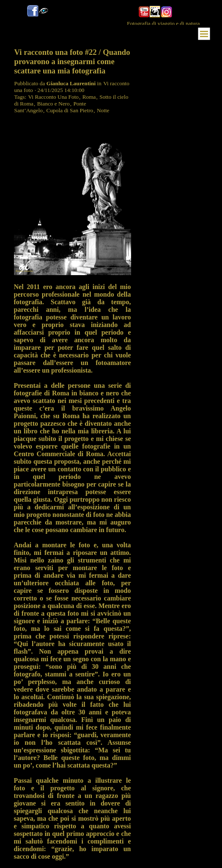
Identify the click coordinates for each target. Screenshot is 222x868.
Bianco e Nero (53, 104)
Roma (89, 97)
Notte (103, 110)
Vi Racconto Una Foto (54, 97)
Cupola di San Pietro (70, 110)
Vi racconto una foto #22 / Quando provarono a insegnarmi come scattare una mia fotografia (72, 61)
